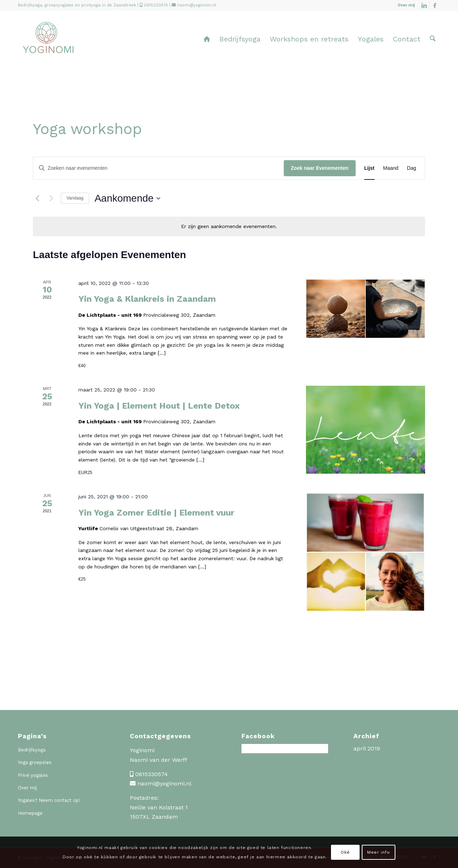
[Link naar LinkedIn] (424, 5)
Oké (345, 852)
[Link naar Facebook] (435, 5)
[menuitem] (404, 5)
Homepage (30, 813)
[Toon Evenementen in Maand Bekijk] (391, 168)
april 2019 (367, 748)
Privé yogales (33, 775)
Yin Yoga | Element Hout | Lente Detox (159, 406)
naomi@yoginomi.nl (197, 5)
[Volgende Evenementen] (51, 198)
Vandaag (75, 198)
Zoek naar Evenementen (320, 168)
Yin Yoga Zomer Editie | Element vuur (156, 513)
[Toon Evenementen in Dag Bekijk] (411, 168)
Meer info (378, 852)
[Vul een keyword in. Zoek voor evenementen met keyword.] (159, 168)
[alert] (229, 226)
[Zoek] (433, 39)
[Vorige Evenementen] (37, 198)
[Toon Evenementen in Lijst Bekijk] (369, 168)
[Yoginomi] (48, 44)
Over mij (406, 5)
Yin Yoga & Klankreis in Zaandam (147, 299)
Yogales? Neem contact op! (49, 800)
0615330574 (156, 5)
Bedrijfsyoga (32, 750)
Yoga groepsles (35, 762)
